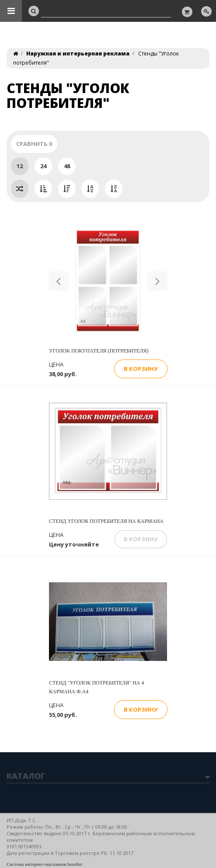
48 (67, 166)
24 (43, 166)
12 (20, 166)
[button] (59, 281)
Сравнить (34, 144)
